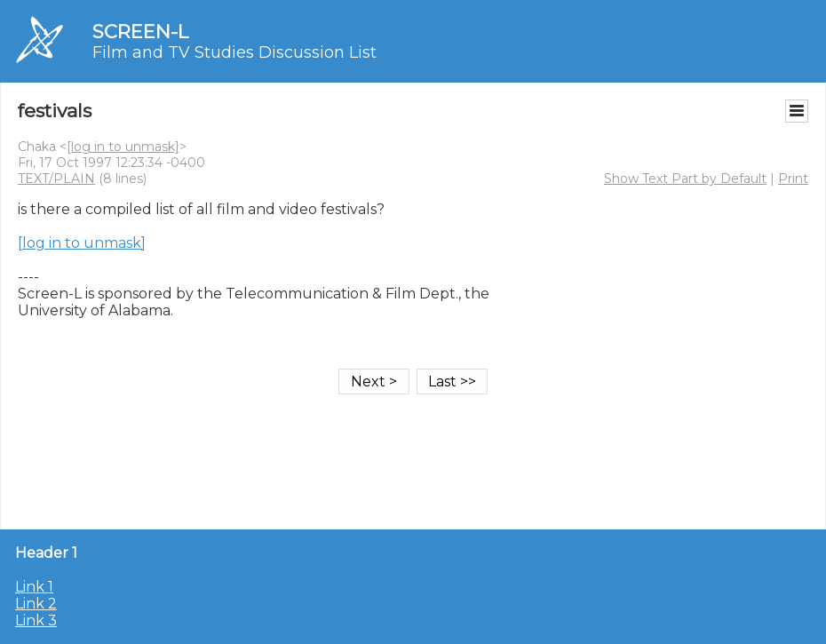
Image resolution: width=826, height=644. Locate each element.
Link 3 (36, 620)
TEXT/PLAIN (56, 179)
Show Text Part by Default (685, 179)
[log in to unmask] (123, 147)
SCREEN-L (140, 32)
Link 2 (36, 604)
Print (793, 179)
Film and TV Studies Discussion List (234, 52)
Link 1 (34, 587)
